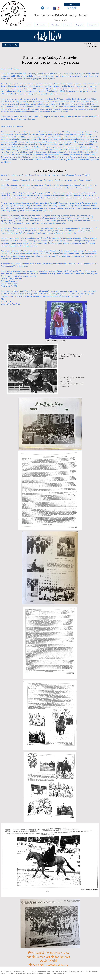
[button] (72, 4)
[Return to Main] (11, 45)
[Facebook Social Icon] (55, 8)
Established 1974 (61, 20)
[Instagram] (58, 8)
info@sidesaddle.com (57, 965)
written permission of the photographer (69, 971)
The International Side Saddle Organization (61, 15)
